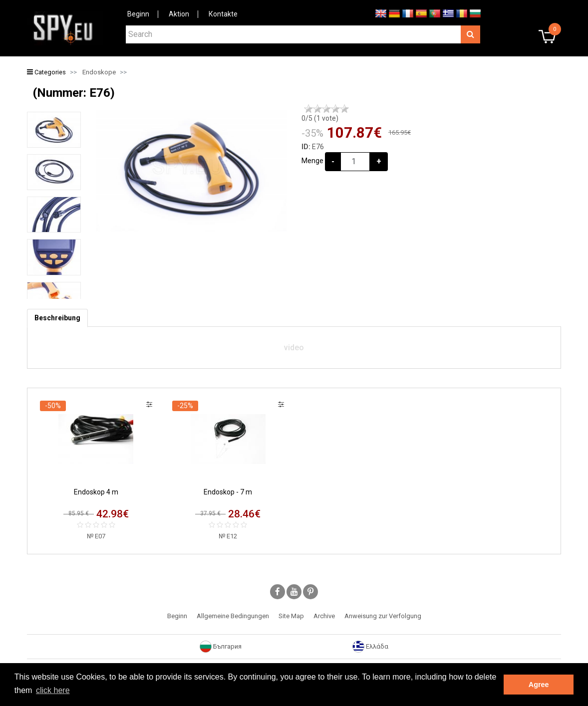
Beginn (138, 14)
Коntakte (223, 14)
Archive (324, 616)
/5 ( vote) (320, 118)
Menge (312, 161)
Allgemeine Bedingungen (233, 616)
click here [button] (53, 690)
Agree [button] (539, 685)
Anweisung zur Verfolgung (383, 616)
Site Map (291, 616)
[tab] (57, 318)
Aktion (179, 14)
